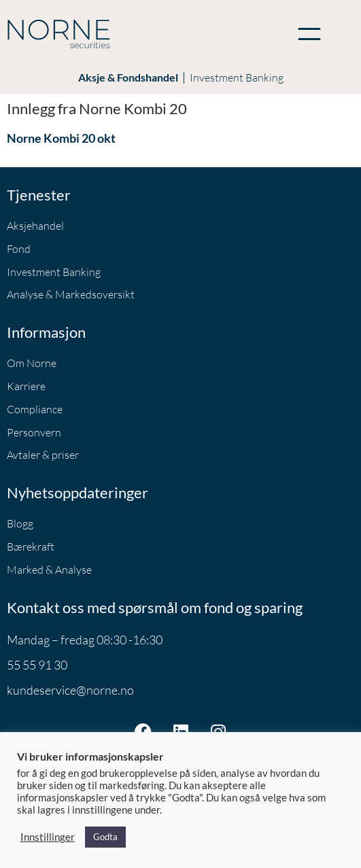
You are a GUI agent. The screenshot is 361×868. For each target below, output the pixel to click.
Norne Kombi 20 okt (61, 138)
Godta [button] (105, 837)
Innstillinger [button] (48, 837)
